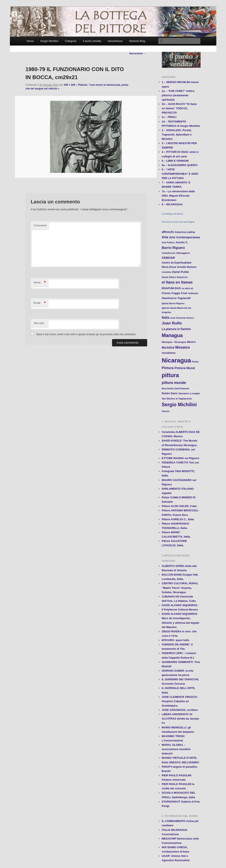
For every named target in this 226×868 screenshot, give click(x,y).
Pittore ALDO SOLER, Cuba (179, 506)
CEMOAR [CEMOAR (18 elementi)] (168, 258)
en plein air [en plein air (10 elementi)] (187, 288)
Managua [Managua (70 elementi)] (172, 335)
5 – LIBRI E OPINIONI (175, 161)
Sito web (39, 323)
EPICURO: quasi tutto (176, 640)
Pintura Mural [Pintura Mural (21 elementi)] (185, 368)
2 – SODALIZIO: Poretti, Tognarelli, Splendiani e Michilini (177, 135)
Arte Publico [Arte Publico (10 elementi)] (168, 242)
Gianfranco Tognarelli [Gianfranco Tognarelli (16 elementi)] (176, 298)
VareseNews (115, 41)
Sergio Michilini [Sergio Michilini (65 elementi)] (179, 405)
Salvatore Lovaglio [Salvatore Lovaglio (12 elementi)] (189, 393)
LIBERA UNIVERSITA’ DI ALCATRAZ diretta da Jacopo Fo (180, 719)
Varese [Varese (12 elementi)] (166, 411)
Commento (40, 225)
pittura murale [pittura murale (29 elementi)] (174, 383)
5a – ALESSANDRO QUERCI (180, 165)
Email (40, 303)
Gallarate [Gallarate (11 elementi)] (193, 293)
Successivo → (138, 53)
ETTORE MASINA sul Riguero (181, 458)
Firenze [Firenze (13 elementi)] (166, 293)
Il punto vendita (92, 41)
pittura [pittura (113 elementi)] (170, 375)
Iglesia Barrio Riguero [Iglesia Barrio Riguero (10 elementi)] (173, 303)
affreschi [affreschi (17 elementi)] (168, 232)
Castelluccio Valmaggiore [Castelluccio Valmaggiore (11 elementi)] (176, 253)
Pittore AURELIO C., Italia (178, 519)
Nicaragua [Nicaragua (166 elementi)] (176, 360)
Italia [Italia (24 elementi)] (166, 317)
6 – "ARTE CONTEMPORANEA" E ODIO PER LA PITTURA (180, 174)
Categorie (71, 41)
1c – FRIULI (169, 117)
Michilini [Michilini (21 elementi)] (168, 347)
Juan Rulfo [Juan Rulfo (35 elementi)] (172, 323)
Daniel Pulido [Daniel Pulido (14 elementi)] (181, 272)
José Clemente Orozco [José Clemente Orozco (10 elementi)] (182, 318)
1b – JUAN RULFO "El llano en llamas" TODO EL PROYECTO (179, 108)
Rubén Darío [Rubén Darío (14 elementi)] (170, 393)
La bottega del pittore (172, 214)
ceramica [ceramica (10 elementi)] (167, 272)
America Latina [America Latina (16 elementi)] (185, 232)
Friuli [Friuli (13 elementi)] (184, 293)
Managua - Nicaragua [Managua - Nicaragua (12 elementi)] (174, 342)
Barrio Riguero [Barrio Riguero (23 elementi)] (173, 248)
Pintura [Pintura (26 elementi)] (168, 368)
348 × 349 (69, 85)
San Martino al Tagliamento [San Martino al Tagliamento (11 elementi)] (177, 399)
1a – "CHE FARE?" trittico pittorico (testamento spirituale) (178, 95)
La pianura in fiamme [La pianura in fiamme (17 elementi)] (176, 329)
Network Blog (137, 41)
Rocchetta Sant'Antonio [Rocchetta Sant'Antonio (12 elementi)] (176, 388)
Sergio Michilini (49, 41)
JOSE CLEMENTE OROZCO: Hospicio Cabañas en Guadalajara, (180, 701)
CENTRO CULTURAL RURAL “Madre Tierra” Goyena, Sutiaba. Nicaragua (180, 588)
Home (30, 41)
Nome (40, 283)
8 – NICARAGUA (172, 204)
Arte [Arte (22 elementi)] (165, 237)
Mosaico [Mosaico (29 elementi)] (182, 347)
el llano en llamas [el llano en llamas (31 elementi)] (177, 282)
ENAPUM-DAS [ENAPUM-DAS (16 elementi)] (171, 288)
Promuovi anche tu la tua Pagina (178, 222)
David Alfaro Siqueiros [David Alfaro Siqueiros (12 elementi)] (175, 277)
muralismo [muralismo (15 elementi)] (169, 353)
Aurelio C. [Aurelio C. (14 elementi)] (182, 242)
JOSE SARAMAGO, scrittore (180, 710)
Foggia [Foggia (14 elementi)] (176, 293)
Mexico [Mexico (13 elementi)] (191, 342)
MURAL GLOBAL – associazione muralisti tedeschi (176, 749)
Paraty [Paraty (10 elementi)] (195, 362)
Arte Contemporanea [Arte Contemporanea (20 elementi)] (184, 237)
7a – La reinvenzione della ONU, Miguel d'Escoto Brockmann (178, 196)
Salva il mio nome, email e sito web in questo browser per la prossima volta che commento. (86, 334)
